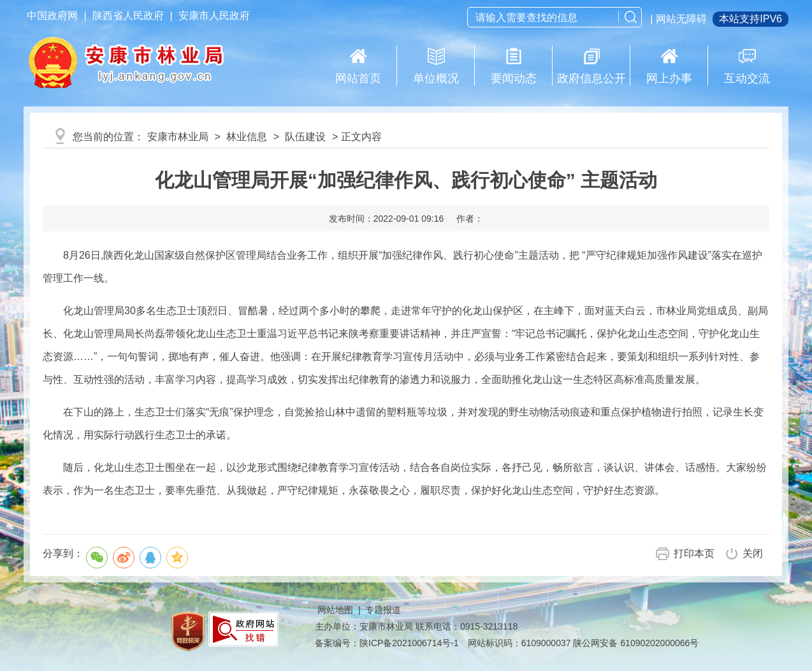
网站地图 (335, 610)
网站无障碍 (681, 19)
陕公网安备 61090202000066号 (636, 643)
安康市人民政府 (214, 16)
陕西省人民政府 (128, 16)
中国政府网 (52, 16)
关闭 (753, 553)
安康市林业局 (178, 137)
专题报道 (383, 610)
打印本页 (694, 553)
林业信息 (247, 137)
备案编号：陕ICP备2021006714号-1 (387, 643)
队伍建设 (305, 137)
